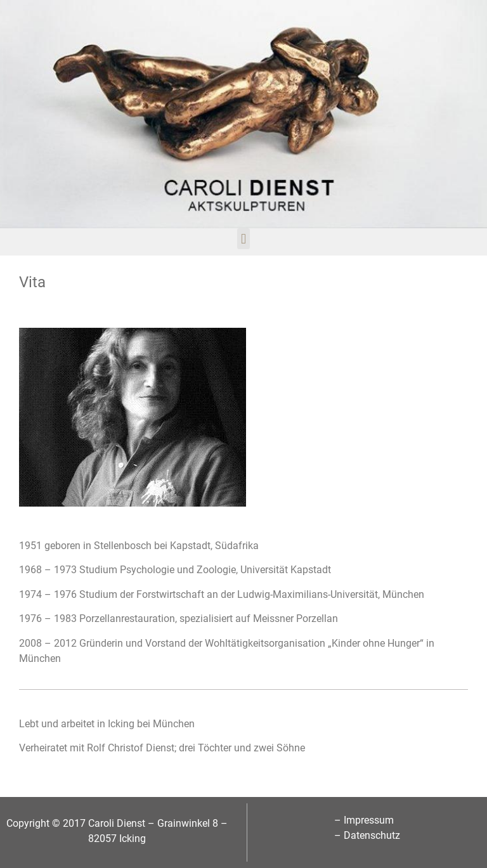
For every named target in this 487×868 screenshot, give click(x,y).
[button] (243, 239)
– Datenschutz (367, 835)
